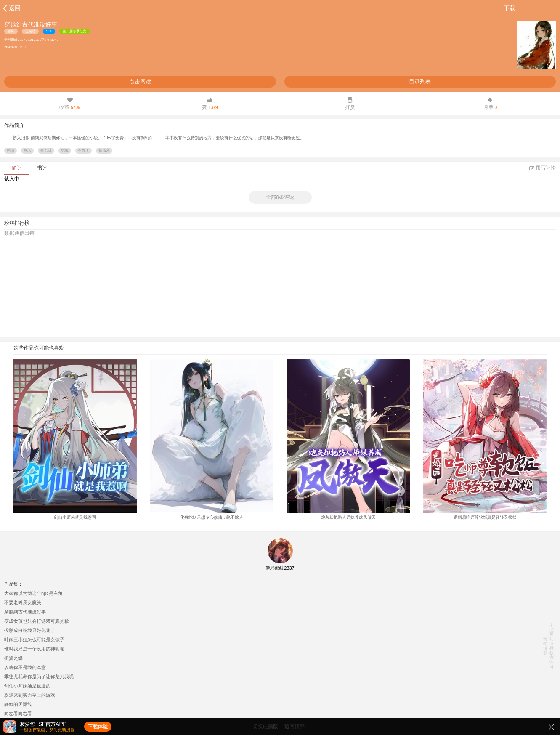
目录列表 (420, 81)
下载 (510, 8)
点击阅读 (140, 81)
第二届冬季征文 (74, 31)
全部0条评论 (280, 197)
